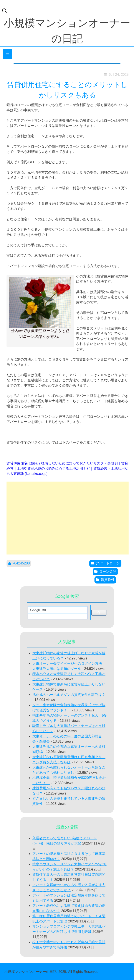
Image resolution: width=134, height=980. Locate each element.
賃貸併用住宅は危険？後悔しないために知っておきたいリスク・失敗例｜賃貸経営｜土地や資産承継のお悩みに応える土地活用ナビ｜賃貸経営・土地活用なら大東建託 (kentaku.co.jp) (67, 468)
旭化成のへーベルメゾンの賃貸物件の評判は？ (69, 695)
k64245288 (21, 563)
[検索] (56, 610)
